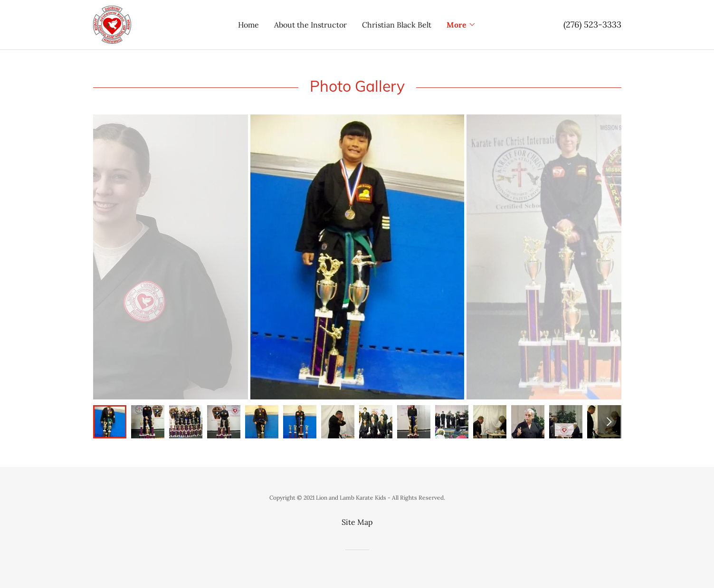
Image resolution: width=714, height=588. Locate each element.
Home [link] (248, 25)
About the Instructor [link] (310, 25)
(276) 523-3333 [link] (592, 24)
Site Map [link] (357, 522)
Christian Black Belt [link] (397, 25)
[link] (112, 24)
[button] (461, 25)
